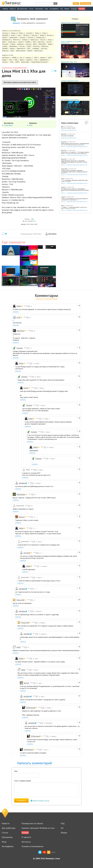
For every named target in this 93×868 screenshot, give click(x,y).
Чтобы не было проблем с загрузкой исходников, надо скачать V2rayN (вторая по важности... (74, 172)
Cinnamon (30, 58)
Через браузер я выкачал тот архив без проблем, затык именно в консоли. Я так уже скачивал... (74, 162)
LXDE (50, 58)
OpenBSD (6, 48)
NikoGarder (21, 494)
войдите (23, 224)
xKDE (62, 179)
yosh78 (63, 187)
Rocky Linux (6, 51)
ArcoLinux (23, 37)
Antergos (13, 48)
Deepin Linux (35, 40)
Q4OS (5, 42)
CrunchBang (36, 48)
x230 (62, 205)
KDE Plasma (7, 58)
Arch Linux (6, 33)
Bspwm (23, 60)
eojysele (27, 553)
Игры (46, 9)
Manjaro (15, 33)
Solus (20, 35)
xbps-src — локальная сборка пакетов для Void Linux (74, 146)
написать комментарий (46, 299)
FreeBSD (29, 42)
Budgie (5, 60)
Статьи (31, 9)
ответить (16, 312)
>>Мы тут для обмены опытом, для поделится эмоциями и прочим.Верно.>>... (74, 199)
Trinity (12, 62)
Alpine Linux (42, 42)
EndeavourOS (14, 37)
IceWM (18, 62)
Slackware (26, 40)
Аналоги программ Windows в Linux (38, 828)
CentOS (29, 46)
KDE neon (27, 35)
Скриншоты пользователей (14, 68)
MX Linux (50, 35)
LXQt (17, 60)
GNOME (15, 58)
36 (55, 71)
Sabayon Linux (39, 51)
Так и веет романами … (68, 136)
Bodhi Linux (45, 46)
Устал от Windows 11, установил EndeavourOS (71, 42)
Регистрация (86, 4)
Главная (5, 9)
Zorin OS (49, 42)
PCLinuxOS (6, 44)
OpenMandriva (14, 46)
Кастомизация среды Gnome (70, 100)
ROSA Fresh (17, 40)
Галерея (82, 9)
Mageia (51, 44)
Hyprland (30, 60)
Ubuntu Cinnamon (21, 51)
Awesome (6, 62)
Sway (37, 60)
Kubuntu (43, 35)
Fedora (45, 33)
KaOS (29, 48)
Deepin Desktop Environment (40, 62)
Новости (12, 9)
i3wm (11, 60)
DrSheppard (31, 708)
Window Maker (26, 62)
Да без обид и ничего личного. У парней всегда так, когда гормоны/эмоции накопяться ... (75, 144)
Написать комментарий (35, 763)
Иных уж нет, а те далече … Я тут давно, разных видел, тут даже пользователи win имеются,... (75, 153)
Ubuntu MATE (43, 44)
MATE (37, 58)
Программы (39, 9)
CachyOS (5, 46)
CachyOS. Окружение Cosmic (70, 81)
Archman (13, 44)
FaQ (61, 9)
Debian (22, 33)
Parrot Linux (37, 46)
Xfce (22, 58)
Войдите (16, 23)
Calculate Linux (41, 37)
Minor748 (64, 134)
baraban (52, 234)
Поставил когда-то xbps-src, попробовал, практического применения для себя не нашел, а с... (75, 190)
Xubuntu (5, 37)
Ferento (20, 348)
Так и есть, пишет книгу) (68, 128)
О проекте (26, 837)
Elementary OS (7, 40)
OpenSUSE (6, 35)
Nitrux (13, 51)
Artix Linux (35, 35)
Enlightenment (45, 60)
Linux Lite (23, 46)
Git (62, 828)
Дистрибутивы (22, 9)
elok (62, 126)
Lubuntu (21, 42)
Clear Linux (44, 48)
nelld (18, 647)
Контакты (26, 842)
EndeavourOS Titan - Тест (69, 62)
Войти (76, 4)
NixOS (35, 44)
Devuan (51, 40)
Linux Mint (30, 33)
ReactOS (30, 51)
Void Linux (31, 37)
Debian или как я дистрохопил (70, 23)
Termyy (26, 683)
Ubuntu (38, 33)
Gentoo (14, 35)
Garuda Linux (13, 42)
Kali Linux (29, 44)
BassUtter (20, 331)
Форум (67, 9)
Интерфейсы (54, 9)
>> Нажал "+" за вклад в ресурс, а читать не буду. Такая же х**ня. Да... (74, 208)
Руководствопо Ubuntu (74, 9)
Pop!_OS (44, 40)
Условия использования (32, 846)
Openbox (44, 58)
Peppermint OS (21, 48)
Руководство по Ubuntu (32, 823)
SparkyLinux (21, 44)
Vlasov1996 (64, 169)
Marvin (22, 517)
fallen (19, 306)
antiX (35, 42)
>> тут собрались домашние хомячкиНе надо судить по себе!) (74, 181)
